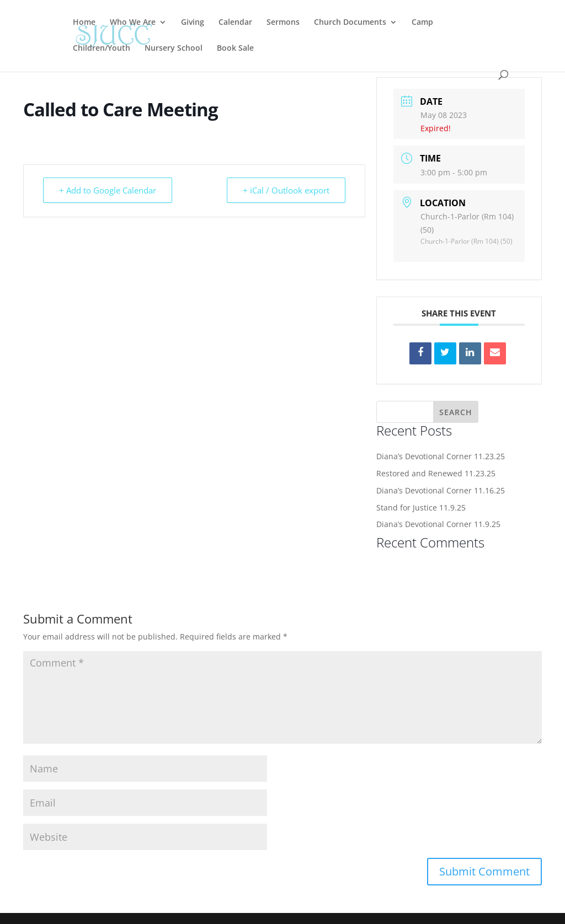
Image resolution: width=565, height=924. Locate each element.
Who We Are (133, 23)
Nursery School (174, 49)
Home (84, 23)
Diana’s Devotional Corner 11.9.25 (438, 524)
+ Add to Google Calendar (108, 190)
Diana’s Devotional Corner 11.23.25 (441, 456)
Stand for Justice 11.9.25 (421, 507)
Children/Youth (102, 49)
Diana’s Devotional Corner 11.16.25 (441, 490)
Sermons (283, 23)
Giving (193, 23)
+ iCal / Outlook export (286, 190)
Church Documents (350, 23)
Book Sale (235, 49)
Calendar (235, 23)
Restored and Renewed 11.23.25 (436, 473)
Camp (422, 23)
